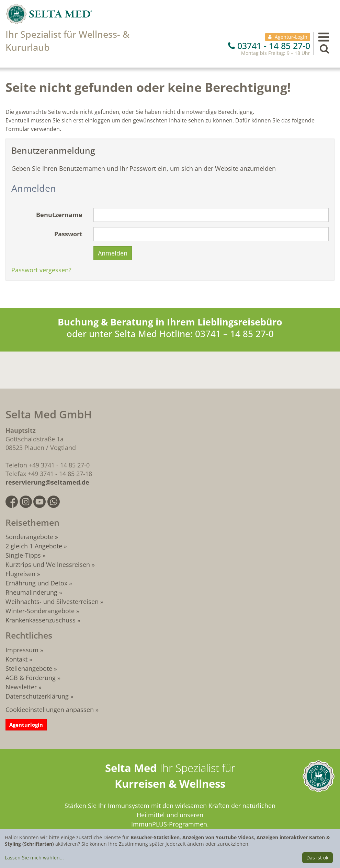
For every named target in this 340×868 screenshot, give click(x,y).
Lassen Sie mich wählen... (34, 858)
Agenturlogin (26, 725)
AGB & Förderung (31, 678)
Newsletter (21, 687)
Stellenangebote (29, 668)
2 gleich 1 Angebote (34, 546)
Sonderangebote (29, 537)
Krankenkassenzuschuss (41, 620)
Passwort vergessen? (41, 270)
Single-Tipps (23, 555)
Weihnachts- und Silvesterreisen (52, 602)
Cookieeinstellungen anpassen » (52, 710)
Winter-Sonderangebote (40, 611)
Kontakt (16, 659)
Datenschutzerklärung (37, 696)
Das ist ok (317, 858)
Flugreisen (20, 574)
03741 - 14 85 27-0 (269, 46)
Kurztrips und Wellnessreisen (48, 564)
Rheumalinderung (32, 592)
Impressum (22, 650)
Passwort (68, 234)
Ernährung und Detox (36, 583)
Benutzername (59, 215)
